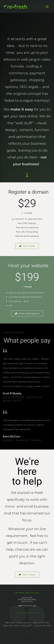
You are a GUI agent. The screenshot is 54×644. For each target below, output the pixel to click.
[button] (47, 7)
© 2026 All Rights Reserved (27, 613)
